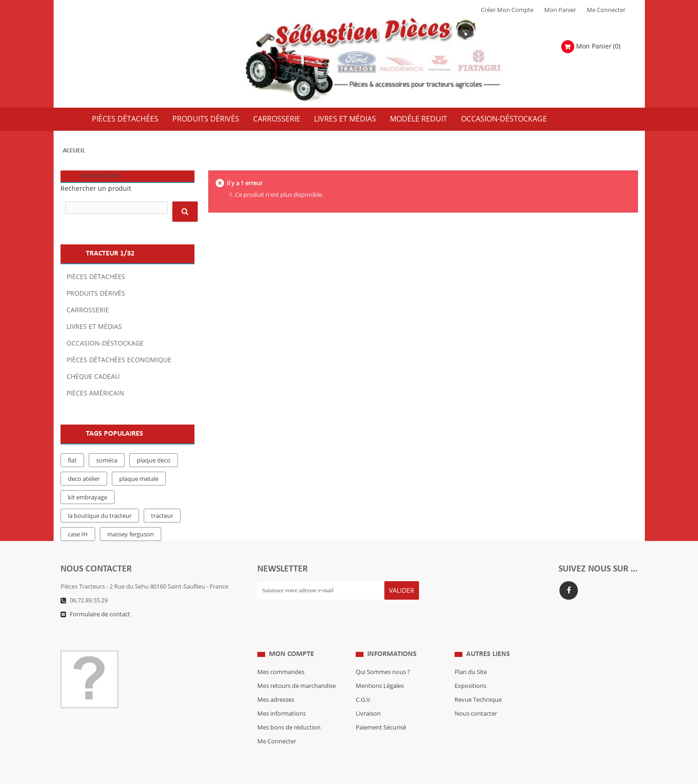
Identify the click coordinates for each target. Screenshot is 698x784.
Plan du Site (471, 654)
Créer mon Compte (507, 10)
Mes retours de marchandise (297, 668)
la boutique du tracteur (100, 516)
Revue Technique (478, 681)
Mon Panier (560, 10)
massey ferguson (130, 535)
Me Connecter (606, 10)
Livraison (368, 695)
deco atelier (84, 479)
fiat (72, 461)
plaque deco (154, 461)
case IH (78, 535)
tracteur (162, 516)
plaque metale (139, 479)
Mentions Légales (380, 668)
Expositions (470, 668)
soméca (107, 461)
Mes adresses (276, 681)
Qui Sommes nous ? (383, 654)
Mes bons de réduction (289, 709)
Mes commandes (281, 654)
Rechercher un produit (96, 189)
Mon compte (291, 636)
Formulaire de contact (100, 614)
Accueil (74, 151)
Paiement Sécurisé (381, 709)
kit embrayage (88, 498)
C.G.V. (364, 681)
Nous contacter (476, 695)
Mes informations (282, 695)
